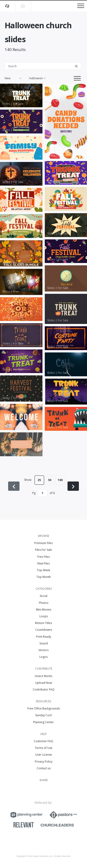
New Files (43, 563)
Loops (44, 616)
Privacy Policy (44, 762)
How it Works (43, 676)
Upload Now (44, 683)
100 (60, 480)
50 (50, 480)
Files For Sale (43, 550)
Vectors (43, 650)
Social (43, 596)
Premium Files (43, 543)
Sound (44, 643)
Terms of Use (44, 748)
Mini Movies (44, 610)
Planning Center (43, 722)
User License (44, 755)
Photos (44, 603)
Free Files (43, 557)
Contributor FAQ (44, 689)
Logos (43, 657)
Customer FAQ (43, 741)
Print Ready (44, 637)
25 (39, 480)
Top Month (44, 577)
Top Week (43, 570)
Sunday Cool (43, 715)
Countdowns (44, 630)
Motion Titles (43, 623)
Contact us (44, 768)
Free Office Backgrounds (44, 708)
